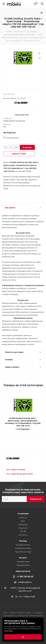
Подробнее (9, 631)
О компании (23, 514)
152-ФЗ (23, 531)
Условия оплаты (23, 545)
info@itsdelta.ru (25, 582)
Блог (23, 521)
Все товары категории (16, 470)
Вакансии (23, 524)
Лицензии (23, 528)
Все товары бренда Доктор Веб (20, 474)
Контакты (23, 535)
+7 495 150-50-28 (25, 577)
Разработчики (23, 562)
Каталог (23, 558)
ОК (23, 637)
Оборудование (23, 565)
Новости (23, 518)
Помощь (23, 541)
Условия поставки (23, 548)
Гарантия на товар (23, 552)
